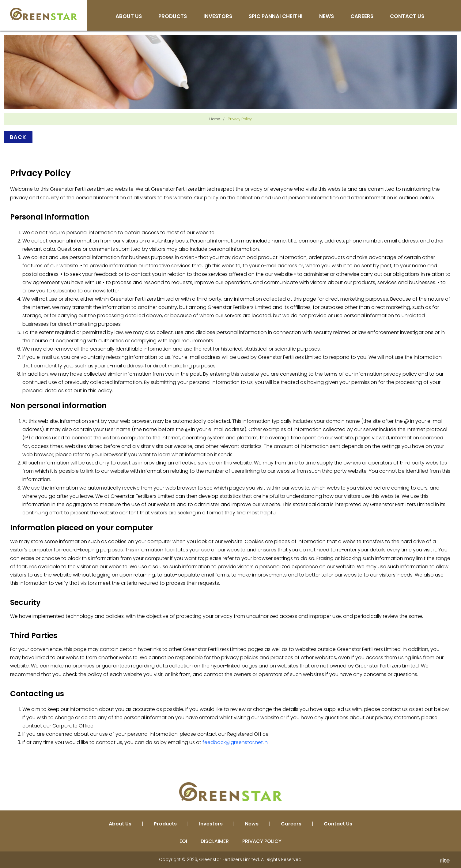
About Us (129, 17)
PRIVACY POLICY (262, 841)
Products (173, 17)
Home (215, 119)
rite (445, 860)
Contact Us (407, 17)
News (327, 17)
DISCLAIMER (215, 841)
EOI (183, 841)
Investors (218, 17)
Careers (362, 17)
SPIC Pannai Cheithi (276, 17)
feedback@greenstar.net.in (235, 742)
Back (18, 137)
